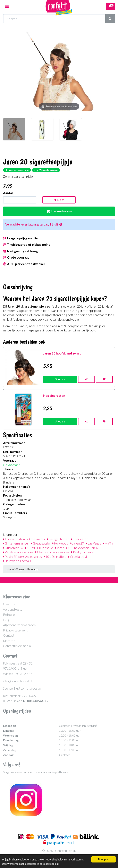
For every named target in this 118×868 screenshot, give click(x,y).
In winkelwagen (59, 211)
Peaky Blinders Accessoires (22, 557)
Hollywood (60, 543)
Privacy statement (15, 630)
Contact (9, 635)
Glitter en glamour (16, 543)
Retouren (10, 615)
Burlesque (45, 548)
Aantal (8, 193)
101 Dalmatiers (55, 557)
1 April (30, 548)
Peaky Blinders (82, 552)
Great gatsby (41, 543)
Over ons (9, 604)
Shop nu (60, 379)
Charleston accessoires (52, 552)
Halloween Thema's (17, 561)
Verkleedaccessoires (18, 552)
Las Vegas (94, 543)
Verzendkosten (14, 609)
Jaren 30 (62, 548)
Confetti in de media (17, 646)
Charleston (80, 539)
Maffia (108, 543)
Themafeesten (14, 539)
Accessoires (36, 539)
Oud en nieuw (13, 548)
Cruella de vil (78, 557)
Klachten (9, 641)
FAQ (6, 620)
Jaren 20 (77, 543)
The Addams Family (84, 548)
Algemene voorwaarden (19, 625)
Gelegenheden (58, 539)
